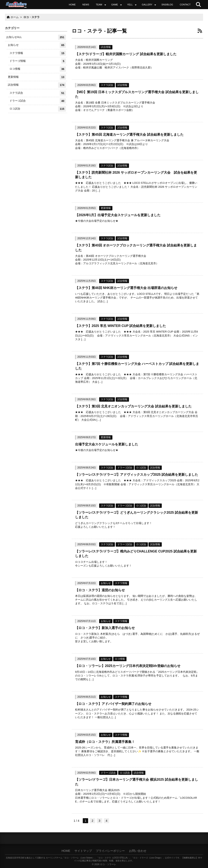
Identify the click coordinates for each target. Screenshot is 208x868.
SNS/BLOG (167, 5)
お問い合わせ (138, 851)
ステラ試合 (107, 85)
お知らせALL (36, 37)
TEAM (99, 5)
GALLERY (147, 5)
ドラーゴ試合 (125, 468)
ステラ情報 (121, 583)
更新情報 (106, 208)
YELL (130, 5)
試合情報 (106, 47)
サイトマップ (83, 851)
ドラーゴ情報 (38, 61)
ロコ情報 (120, 659)
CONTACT (185, 5)
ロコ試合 (141, 468)
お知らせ (106, 583)
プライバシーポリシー (110, 851)
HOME (72, 5)
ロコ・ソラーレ (108, 864)
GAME (115, 5)
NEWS (86, 5)
